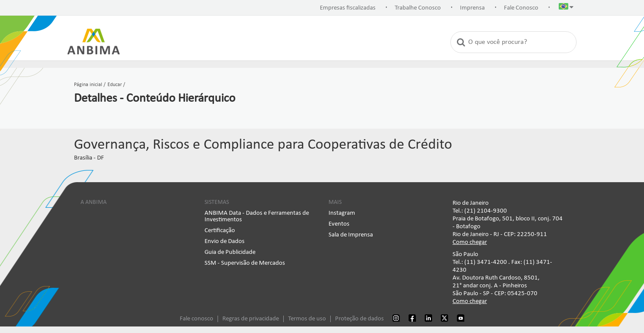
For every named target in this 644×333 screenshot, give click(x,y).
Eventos (339, 224)
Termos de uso (307, 319)
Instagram (342, 213)
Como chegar (470, 242)
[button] (566, 8)
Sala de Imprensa (351, 235)
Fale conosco (196, 319)
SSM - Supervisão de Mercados (245, 263)
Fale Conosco (521, 8)
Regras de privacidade (251, 319)
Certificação (220, 231)
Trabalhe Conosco (418, 8)
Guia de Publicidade (230, 252)
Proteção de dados (359, 319)
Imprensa (472, 8)
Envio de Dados (225, 241)
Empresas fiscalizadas (348, 8)
